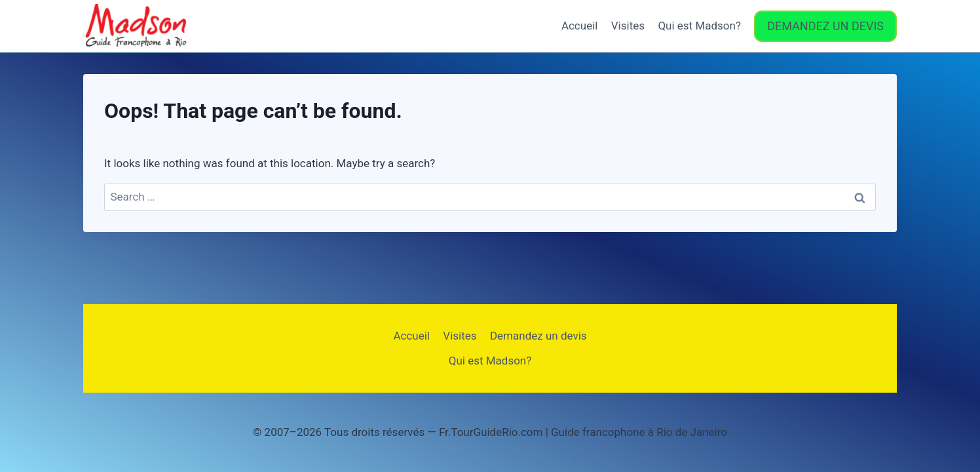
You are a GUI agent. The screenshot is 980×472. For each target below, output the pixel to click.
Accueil (580, 26)
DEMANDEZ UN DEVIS (825, 26)
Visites (628, 26)
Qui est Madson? (699, 26)
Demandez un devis (538, 336)
